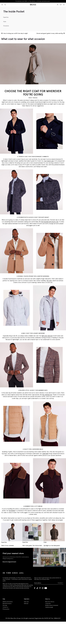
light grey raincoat (47, 336)
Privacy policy (6, 609)
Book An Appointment (9, 562)
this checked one (47, 395)
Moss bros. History (50, 602)
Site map (5, 605)
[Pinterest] (40, 588)
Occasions (6, 26)
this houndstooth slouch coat (50, 222)
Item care (26, 602)
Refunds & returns (7, 604)
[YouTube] (46, 588)
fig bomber (12, 511)
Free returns (32, 1)
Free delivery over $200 (21, 1)
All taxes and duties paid (44, 1)
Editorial (26, 604)
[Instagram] (43, 588)
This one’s (49, 281)
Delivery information (8, 602)
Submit (61, 583)
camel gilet (45, 454)
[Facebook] (35, 588)
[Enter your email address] (46, 583)
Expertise (6, 17)
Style (5, 22)
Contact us (5, 607)
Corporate (48, 604)
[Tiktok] (37, 588)
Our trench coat (49, 161)
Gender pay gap (49, 607)
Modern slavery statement (52, 605)
